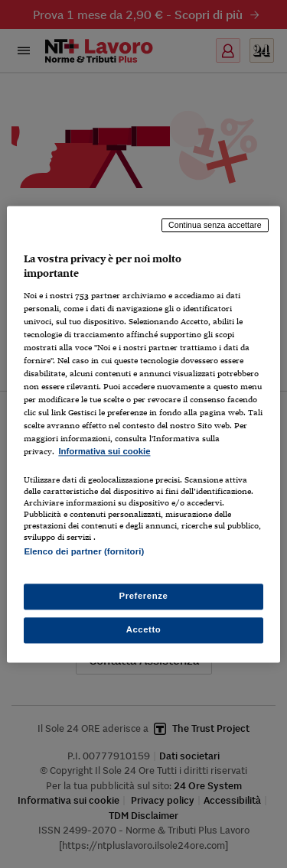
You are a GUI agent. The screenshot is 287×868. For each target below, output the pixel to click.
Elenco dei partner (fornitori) (84, 551)
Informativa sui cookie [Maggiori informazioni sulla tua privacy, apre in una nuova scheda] (104, 452)
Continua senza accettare (215, 225)
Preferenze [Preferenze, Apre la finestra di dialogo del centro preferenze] (144, 596)
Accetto (144, 629)
